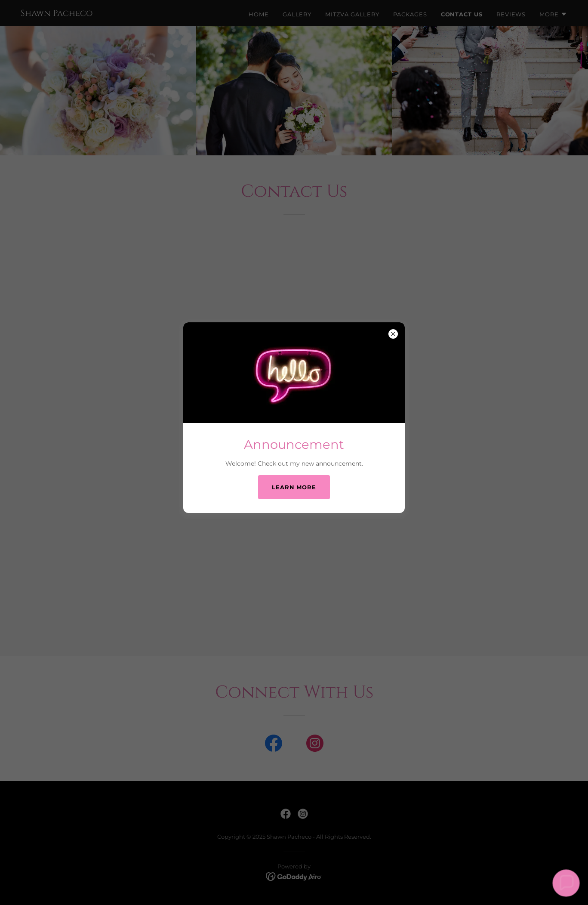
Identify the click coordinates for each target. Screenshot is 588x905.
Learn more (294, 487)
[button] (566, 883)
